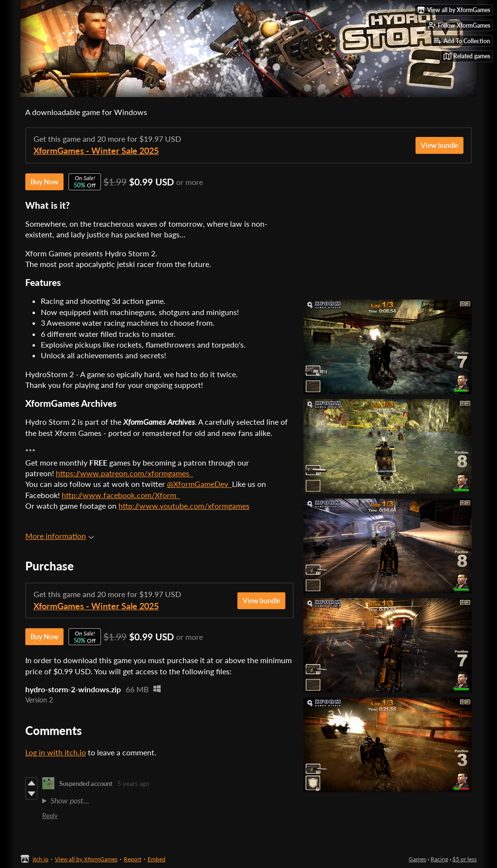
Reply (50, 816)
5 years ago (133, 784)
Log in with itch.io (56, 752)
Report (133, 859)
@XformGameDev (199, 484)
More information (60, 536)
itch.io (41, 859)
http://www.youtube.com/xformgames (184, 506)
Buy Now (44, 182)
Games (417, 859)
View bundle (439, 145)
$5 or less (464, 859)
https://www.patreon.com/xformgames (124, 473)
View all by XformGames (86, 859)
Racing (439, 859)
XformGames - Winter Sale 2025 (96, 151)
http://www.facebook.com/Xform (121, 495)
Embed (157, 859)
